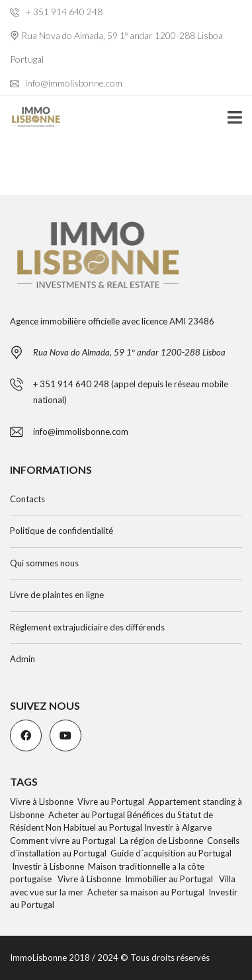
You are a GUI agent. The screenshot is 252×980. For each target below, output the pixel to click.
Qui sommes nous (44, 563)
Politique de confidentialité (62, 531)
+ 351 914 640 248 (56, 12)
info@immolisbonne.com (66, 83)
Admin (22, 659)
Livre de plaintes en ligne (57, 595)
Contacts (27, 499)
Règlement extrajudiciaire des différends (87, 627)
